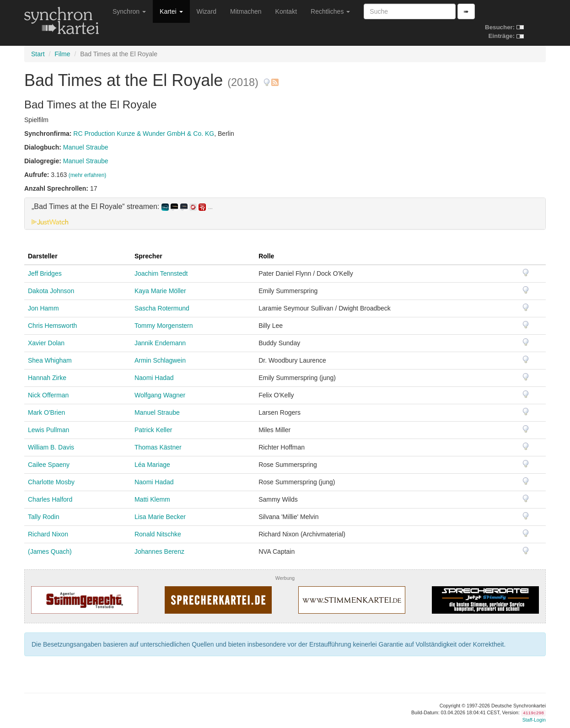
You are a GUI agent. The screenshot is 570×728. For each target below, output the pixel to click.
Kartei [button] (171, 11)
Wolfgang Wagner (160, 395)
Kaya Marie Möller (160, 291)
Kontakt (286, 11)
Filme (62, 54)
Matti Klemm (152, 499)
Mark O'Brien (46, 412)
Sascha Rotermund (162, 308)
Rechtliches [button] (330, 11)
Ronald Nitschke (158, 534)
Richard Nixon (48, 534)
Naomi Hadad (154, 378)
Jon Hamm (43, 308)
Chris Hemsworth (52, 326)
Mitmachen (246, 11)
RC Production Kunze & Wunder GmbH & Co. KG (144, 134)
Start (38, 54)
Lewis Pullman (48, 430)
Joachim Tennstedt (161, 273)
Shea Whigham (50, 360)
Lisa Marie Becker (160, 517)
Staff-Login (534, 720)
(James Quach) (50, 551)
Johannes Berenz (159, 551)
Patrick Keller (153, 430)
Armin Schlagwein (160, 360)
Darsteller (43, 256)
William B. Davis (51, 447)
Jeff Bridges (45, 273)
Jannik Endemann (160, 343)
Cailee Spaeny (49, 465)
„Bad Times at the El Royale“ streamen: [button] (122, 207)
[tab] (285, 214)
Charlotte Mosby (51, 482)
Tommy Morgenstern (164, 326)
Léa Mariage (152, 465)
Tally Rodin (43, 517)
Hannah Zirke (47, 378)
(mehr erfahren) (88, 175)
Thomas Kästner (158, 447)
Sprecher (148, 256)
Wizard (207, 11)
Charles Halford (50, 499)
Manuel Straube (86, 147)
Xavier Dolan (46, 343)
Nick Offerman (48, 395)
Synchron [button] (129, 11)
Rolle (266, 256)
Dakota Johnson (51, 291)
